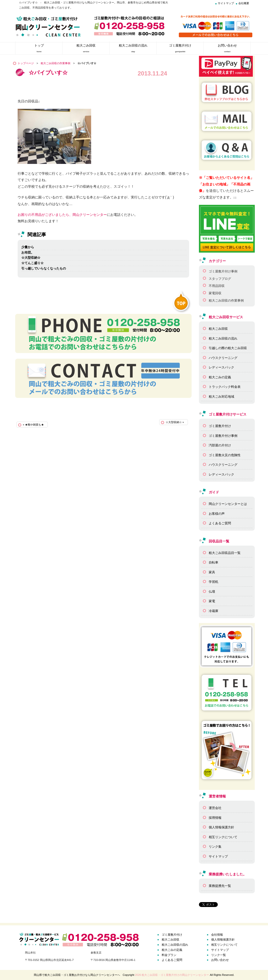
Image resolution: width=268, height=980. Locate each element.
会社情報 (217, 935)
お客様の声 (217, 514)
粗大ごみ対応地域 (221, 397)
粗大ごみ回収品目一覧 (225, 553)
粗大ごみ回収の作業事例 (55, 63)
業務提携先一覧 (220, 886)
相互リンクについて (223, 837)
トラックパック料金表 (225, 387)
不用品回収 (217, 286)
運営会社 (215, 808)
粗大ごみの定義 (220, 377)
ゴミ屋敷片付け (220, 426)
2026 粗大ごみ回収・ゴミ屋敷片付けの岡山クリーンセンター (172, 975)
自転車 (213, 562)
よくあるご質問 (220, 523)
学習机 (213, 582)
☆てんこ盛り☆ (32, 263)
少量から (28, 247)
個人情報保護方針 (221, 827)
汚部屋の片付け (220, 445)
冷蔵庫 (213, 611)
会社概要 (244, 3)
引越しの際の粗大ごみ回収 (228, 348)
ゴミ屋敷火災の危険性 (225, 455)
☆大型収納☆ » (175, 422)
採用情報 (215, 818)
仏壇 (212, 592)
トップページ (26, 63)
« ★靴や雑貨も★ (33, 425)
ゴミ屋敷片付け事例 (223, 271)
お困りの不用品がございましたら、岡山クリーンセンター (62, 215)
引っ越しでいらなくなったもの (44, 268)
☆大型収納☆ (31, 258)
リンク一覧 (219, 955)
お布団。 (28, 252)
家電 (212, 601)
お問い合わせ (220, 960)
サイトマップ (226, 3)
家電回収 (215, 293)
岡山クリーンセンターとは (228, 504)
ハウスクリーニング (223, 358)
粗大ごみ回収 (218, 329)
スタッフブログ (220, 279)
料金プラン (169, 955)
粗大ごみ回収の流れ (223, 338)
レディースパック (221, 367)
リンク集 (215, 847)
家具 (212, 572)
